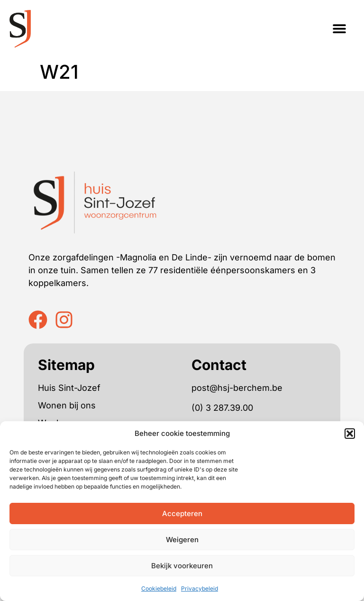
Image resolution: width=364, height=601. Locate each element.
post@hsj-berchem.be (237, 388)
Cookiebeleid (159, 588)
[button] (350, 434)
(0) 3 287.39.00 (222, 408)
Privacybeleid (200, 588)
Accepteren (182, 513)
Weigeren (182, 540)
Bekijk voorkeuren (182, 566)
